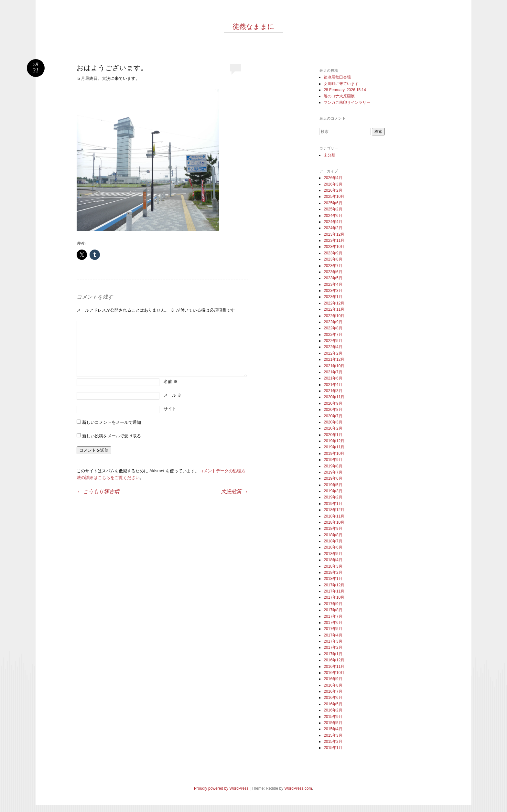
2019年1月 (333, 504)
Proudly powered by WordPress (221, 788)
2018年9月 (333, 529)
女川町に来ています (341, 84)
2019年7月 (333, 472)
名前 (171, 382)
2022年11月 (334, 309)
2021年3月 (333, 391)
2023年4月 (333, 284)
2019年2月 (333, 497)
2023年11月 (334, 240)
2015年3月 (333, 735)
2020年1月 (333, 435)
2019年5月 (333, 485)
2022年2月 (333, 353)
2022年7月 (333, 335)
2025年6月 (333, 203)
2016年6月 (333, 698)
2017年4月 (333, 635)
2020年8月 (333, 410)
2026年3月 (333, 184)
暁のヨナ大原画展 (339, 96)
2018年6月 (333, 547)
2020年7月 (333, 416)
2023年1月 (333, 297)
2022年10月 (334, 316)
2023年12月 (334, 234)
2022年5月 (333, 341)
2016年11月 (334, 667)
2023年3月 (333, 291)
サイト (170, 409)
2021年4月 (333, 385)
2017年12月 (334, 585)
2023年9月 (333, 253)
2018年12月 (334, 510)
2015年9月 (333, 717)
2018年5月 (333, 554)
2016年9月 (333, 679)
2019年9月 (333, 460)
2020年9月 (333, 403)
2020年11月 (334, 397)
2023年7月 (333, 266)
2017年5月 (333, 629)
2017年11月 (334, 591)
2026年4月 (333, 178)
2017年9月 (333, 604)
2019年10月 (334, 454)
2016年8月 (333, 685)
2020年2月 (333, 428)
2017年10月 (334, 597)
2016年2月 (333, 710)
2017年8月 (333, 610)
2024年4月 (333, 222)
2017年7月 (333, 616)
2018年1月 (333, 579)
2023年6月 (333, 272)
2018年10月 (334, 522)
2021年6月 (333, 378)
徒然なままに (253, 27)
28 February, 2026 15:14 (345, 90)
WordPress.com (298, 788)
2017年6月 (333, 623)
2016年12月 (334, 660)
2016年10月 (334, 673)
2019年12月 (334, 441)
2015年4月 (333, 729)
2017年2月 (333, 647)
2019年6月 (333, 478)
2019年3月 (333, 491)
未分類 (329, 155)
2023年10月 (334, 247)
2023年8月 (333, 259)
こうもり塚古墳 (98, 491)
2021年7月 (333, 372)
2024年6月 (333, 216)
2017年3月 (333, 641)
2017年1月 (333, 654)
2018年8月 (333, 535)
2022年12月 (334, 303)
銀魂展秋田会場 (337, 77)
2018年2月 (333, 572)
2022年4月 (333, 347)
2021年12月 (334, 359)
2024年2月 (333, 228)
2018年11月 (334, 516)
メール (173, 395)
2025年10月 (334, 197)
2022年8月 (333, 328)
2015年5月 (333, 723)
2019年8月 (333, 466)
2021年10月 (334, 366)
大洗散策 (234, 491)
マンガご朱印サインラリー (347, 102)
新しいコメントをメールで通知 (112, 422)
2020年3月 (333, 422)
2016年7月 (333, 691)
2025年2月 (333, 209)
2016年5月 (333, 704)
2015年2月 (333, 742)
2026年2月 (333, 190)
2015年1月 (333, 748)
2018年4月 (333, 560)
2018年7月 (333, 541)
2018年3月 (333, 566)
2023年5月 (333, 278)
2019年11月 (334, 447)
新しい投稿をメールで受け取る (112, 436)
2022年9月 (333, 322)
